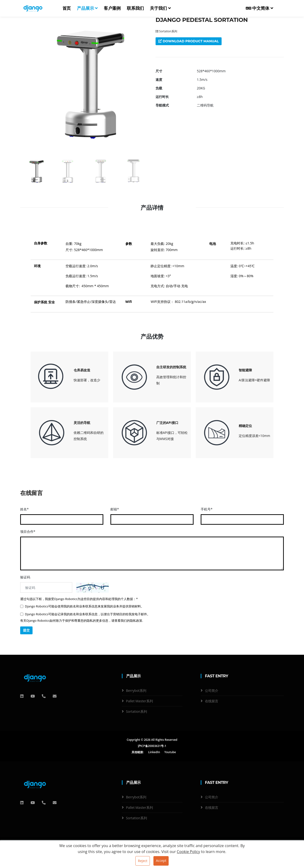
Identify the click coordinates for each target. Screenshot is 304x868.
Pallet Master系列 (140, 701)
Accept (161, 861)
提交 (26, 630)
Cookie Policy (188, 852)
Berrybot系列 (136, 691)
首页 (67, 8)
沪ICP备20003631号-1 (152, 746)
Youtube (170, 752)
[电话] (44, 696)
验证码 (25, 577)
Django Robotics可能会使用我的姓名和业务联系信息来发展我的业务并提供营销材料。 (82, 606)
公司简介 (212, 691)
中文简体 (259, 8)
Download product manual (189, 41)
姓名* (24, 509)
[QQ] (22, 696)
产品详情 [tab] (152, 208)
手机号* (207, 509)
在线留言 (212, 701)
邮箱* (115, 509)
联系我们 (135, 8)
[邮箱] (55, 696)
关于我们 (160, 8)
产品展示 (87, 8)
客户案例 (112, 8)
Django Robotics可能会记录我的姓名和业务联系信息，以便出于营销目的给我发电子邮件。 (85, 614)
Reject (143, 861)
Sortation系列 (166, 31)
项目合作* (28, 531)
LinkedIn (154, 752)
